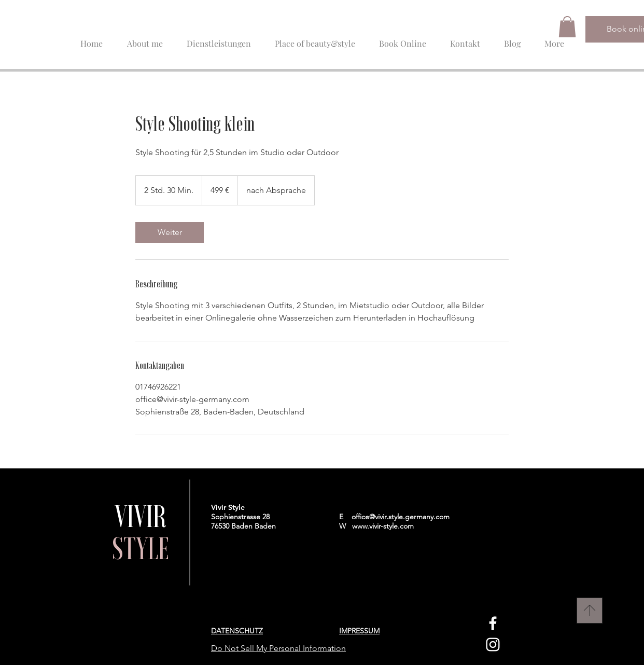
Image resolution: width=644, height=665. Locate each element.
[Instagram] (493, 645)
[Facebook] (493, 623)
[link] (170, 232)
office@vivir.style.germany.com (401, 517)
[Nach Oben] (590, 611)
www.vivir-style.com (383, 526)
